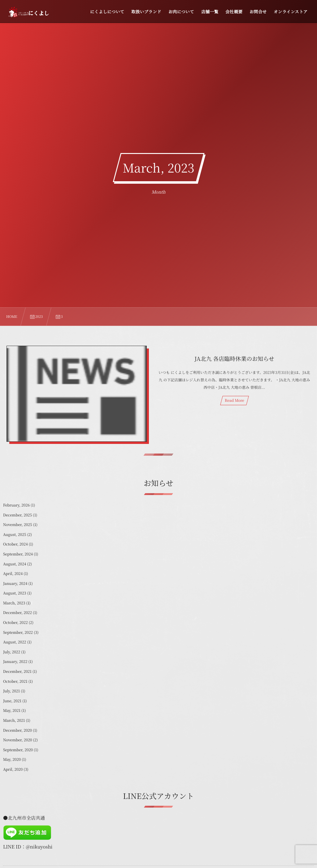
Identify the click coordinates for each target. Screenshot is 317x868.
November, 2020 (18, 740)
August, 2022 (15, 642)
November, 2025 (18, 525)
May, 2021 (12, 710)
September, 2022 (18, 632)
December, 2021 (17, 671)
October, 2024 (15, 544)
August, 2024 (15, 564)
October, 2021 (15, 681)
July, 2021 (11, 691)
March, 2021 (14, 720)
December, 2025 (17, 515)
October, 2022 (15, 623)
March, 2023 (14, 603)
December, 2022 (17, 613)
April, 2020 (13, 769)
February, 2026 (16, 505)
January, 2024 (15, 583)
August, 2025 (15, 535)
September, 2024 (18, 554)
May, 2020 (12, 759)
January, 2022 (15, 662)
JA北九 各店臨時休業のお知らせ (234, 359)
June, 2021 (12, 701)
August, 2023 (15, 593)
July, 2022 (12, 652)
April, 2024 (13, 574)
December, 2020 (17, 730)
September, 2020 (18, 750)
